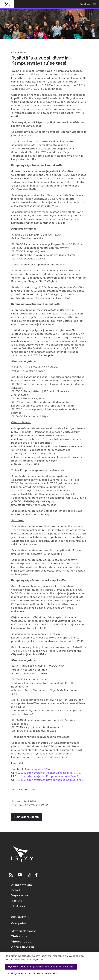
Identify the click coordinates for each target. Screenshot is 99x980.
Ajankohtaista (22, 885)
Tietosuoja (19, 936)
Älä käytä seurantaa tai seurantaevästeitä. (33, 973)
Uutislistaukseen (26, 817)
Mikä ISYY (18, 906)
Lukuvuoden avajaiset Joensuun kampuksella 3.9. (49, 773)
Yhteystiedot (21, 942)
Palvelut (17, 890)
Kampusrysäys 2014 (38, 769)
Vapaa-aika (20, 895)
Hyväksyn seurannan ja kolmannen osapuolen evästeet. (41, 967)
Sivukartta (20, 917)
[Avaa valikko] (93, 4)
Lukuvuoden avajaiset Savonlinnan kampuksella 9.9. (51, 780)
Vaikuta (17, 901)
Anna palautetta (23, 947)
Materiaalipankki (24, 931)
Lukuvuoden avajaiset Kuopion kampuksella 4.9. (48, 776)
